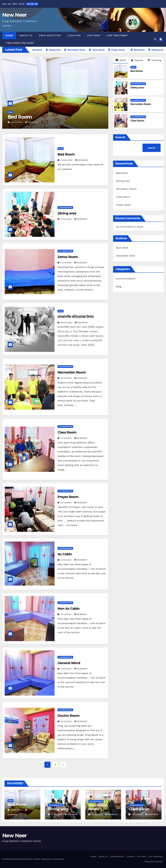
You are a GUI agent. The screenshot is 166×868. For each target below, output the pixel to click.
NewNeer (32, 122)
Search (120, 137)
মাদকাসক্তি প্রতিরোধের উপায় (76, 317)
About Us (26, 35)
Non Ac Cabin (69, 609)
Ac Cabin (65, 554)
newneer (81, 219)
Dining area (137, 88)
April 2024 (122, 248)
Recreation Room (141, 104)
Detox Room (68, 257)
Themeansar (58, 859)
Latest (121, 60)
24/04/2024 (17, 122)
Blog (11, 112)
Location (74, 35)
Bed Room (20, 117)
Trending (155, 60)
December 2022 (126, 256)
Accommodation (138, 84)
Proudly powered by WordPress (17, 859)
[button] (155, 39)
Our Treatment (117, 35)
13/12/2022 (66, 219)
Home (9, 35)
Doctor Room (68, 716)
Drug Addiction (50, 35)
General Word (69, 663)
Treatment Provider (20, 43)
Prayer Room (68, 497)
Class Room (137, 121)
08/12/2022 (67, 323)
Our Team (94, 35)
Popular (137, 60)
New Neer (14, 15)
